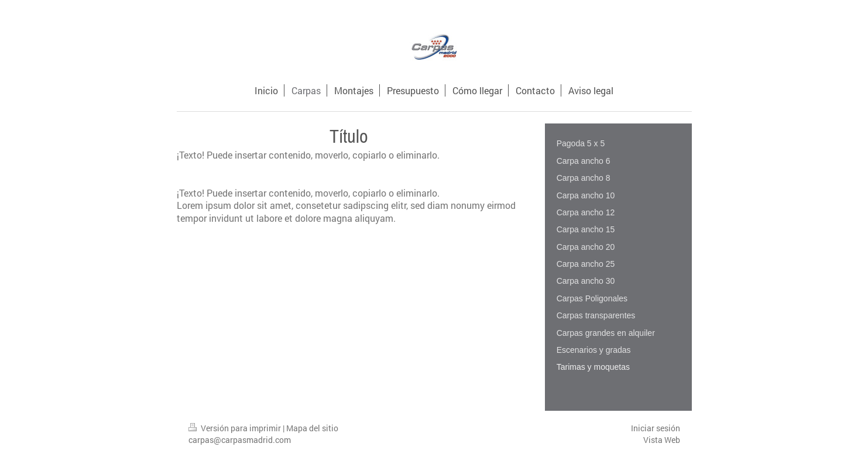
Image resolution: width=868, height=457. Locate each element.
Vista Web (662, 440)
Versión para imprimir (236, 428)
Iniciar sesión (656, 428)
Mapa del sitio (312, 428)
